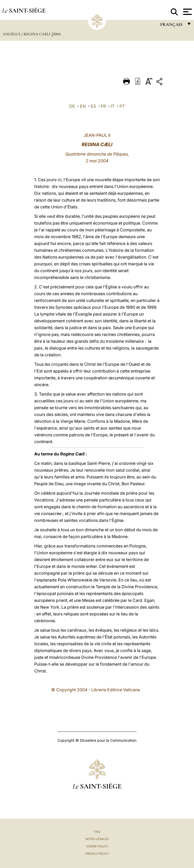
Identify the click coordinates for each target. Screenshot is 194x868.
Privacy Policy (97, 854)
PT (122, 106)
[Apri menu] (187, 12)
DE (72, 106)
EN (83, 106)
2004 (57, 34)
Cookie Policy (97, 846)
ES (93, 106)
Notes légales (97, 839)
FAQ (97, 832)
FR (103, 106)
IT (113, 106)
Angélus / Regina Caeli (27, 34)
